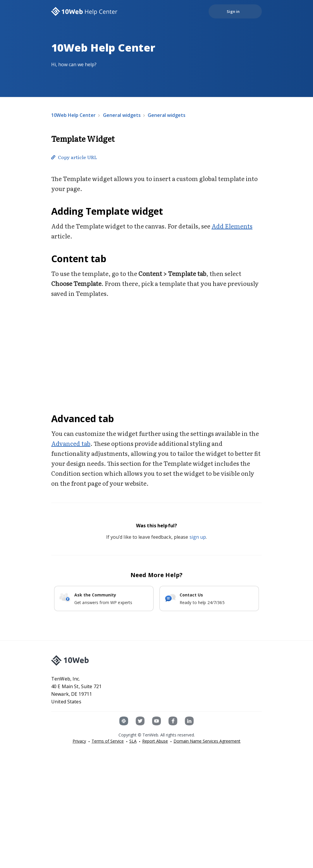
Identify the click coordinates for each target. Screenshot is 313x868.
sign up (198, 537)
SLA (133, 741)
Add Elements (232, 226)
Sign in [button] (233, 11)
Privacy (79, 741)
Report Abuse (155, 741)
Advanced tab (71, 443)
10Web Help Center (73, 115)
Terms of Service (108, 741)
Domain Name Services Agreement (207, 741)
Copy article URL (78, 157)
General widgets (122, 115)
